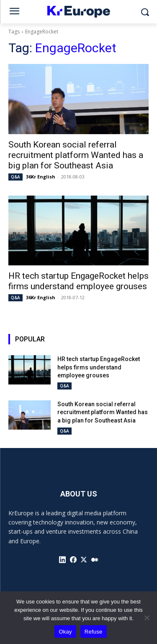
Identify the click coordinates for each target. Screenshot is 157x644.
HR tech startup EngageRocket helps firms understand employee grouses (78, 281)
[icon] (62, 560)
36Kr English (41, 177)
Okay (65, 632)
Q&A (15, 177)
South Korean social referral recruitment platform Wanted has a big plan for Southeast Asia (76, 155)
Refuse (94, 632)
